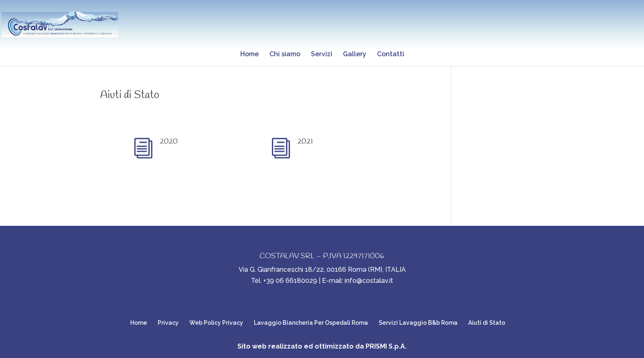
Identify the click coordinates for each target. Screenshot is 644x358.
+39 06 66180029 (290, 281)
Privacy (168, 323)
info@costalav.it (369, 281)
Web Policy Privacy (216, 323)
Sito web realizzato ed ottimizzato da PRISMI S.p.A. (322, 346)
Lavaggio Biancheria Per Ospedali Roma (311, 323)
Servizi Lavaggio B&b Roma (418, 323)
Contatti (391, 55)
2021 (305, 142)
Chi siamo (285, 55)
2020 (169, 142)
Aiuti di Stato (130, 95)
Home (250, 55)
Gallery (355, 55)
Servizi (322, 55)
